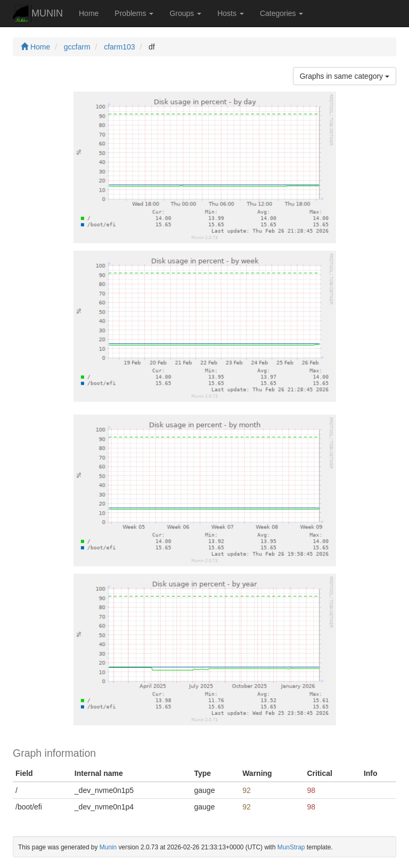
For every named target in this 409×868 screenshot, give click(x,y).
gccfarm (77, 47)
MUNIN (38, 14)
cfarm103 (119, 47)
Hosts (231, 13)
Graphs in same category (345, 76)
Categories (282, 13)
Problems (134, 13)
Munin (108, 847)
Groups (185, 13)
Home (89, 13)
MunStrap (291, 847)
